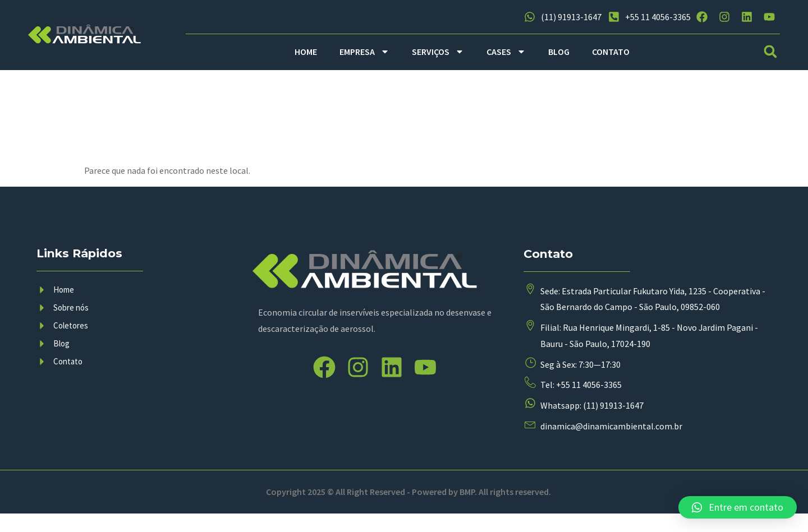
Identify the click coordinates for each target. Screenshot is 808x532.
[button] (771, 52)
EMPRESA (364, 52)
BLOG (559, 52)
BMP (467, 510)
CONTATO (611, 52)
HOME (306, 52)
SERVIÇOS (438, 52)
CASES (506, 52)
